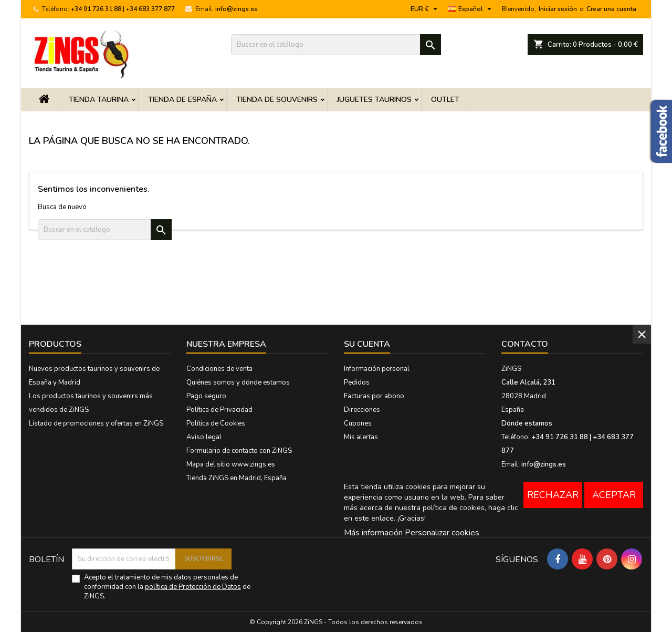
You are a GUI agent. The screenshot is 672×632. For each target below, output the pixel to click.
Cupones (358, 423)
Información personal (377, 369)
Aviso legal (204, 437)
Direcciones (362, 410)
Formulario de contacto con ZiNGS (239, 451)
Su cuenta (367, 344)
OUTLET (445, 100)
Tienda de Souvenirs (277, 100)
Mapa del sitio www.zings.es (231, 464)
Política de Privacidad (219, 410)
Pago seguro (206, 396)
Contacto (525, 344)
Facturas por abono (374, 396)
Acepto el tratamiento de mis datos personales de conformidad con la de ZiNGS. (167, 587)
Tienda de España (182, 100)
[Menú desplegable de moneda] (425, 9)
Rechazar (553, 495)
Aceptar (614, 495)
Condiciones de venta (219, 369)
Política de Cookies (216, 423)
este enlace (374, 518)
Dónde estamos (527, 423)
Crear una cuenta (611, 9)
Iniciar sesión (558, 9)
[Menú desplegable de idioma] (471, 9)
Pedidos (357, 382)
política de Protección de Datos (193, 587)
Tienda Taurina (99, 100)
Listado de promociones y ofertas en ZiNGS (96, 423)
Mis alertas (361, 437)
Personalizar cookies (442, 533)
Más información (373, 533)
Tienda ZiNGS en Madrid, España (237, 478)
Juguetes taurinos (374, 100)
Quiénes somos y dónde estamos (238, 382)
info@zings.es (236, 9)
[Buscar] (336, 45)
